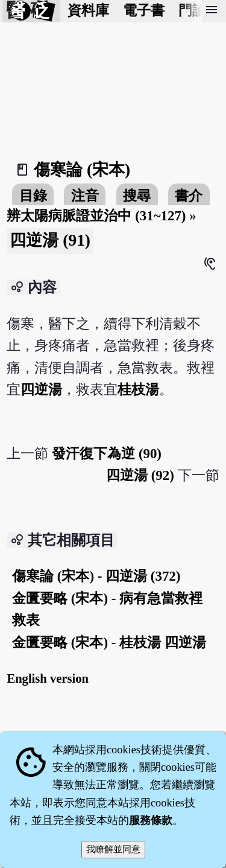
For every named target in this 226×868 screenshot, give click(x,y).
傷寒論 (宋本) (82, 170)
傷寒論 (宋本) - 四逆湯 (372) (96, 576)
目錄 (33, 196)
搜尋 (137, 196)
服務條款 (151, 820)
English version (48, 678)
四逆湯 (41, 390)
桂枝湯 (138, 390)
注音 (85, 196)
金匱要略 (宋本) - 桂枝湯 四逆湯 (109, 643)
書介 (189, 196)
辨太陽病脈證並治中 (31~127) (96, 216)
